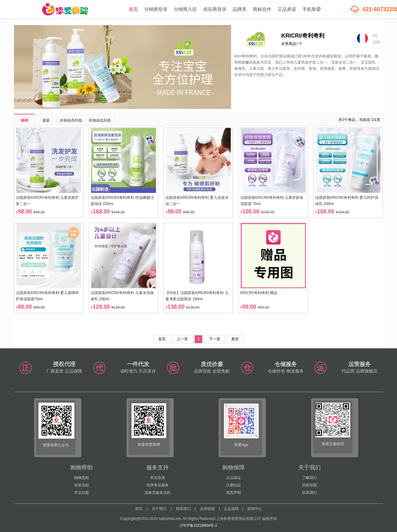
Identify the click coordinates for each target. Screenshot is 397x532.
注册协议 (234, 485)
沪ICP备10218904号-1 (198, 525)
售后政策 (158, 478)
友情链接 (207, 509)
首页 (133, 9)
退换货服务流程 (158, 493)
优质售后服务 (158, 485)
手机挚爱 (312, 9)
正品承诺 (287, 9)
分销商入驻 (185, 9)
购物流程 (82, 478)
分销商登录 (156, 9)
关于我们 (159, 509)
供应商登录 (215, 9)
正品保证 (234, 478)
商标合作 (262, 9)
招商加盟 (310, 485)
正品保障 (231, 509)
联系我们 (310, 493)
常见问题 (82, 493)
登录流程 (82, 485)
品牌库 (240, 9)
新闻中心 (255, 509)
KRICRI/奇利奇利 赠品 (259, 293)
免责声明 (234, 493)
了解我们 (310, 478)
